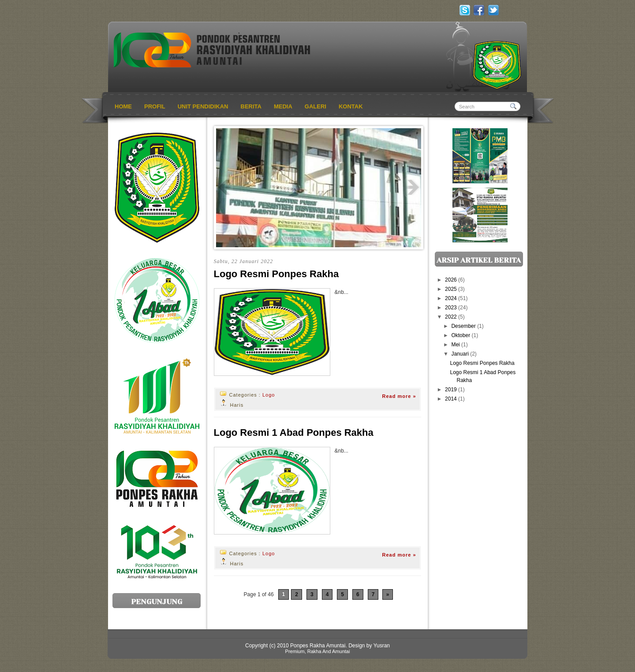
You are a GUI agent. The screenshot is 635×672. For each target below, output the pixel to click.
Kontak (351, 106)
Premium (295, 651)
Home (123, 106)
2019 (452, 390)
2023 (452, 308)
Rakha (314, 651)
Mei (456, 345)
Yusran (382, 646)
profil (155, 106)
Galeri (316, 106)
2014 (452, 399)
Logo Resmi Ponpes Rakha (276, 274)
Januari (461, 354)
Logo (269, 395)
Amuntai (341, 651)
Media (283, 106)
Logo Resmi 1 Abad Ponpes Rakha (294, 433)
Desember (464, 326)
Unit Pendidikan (203, 106)
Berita (251, 106)
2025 (452, 289)
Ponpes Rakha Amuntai (318, 646)
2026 (452, 280)
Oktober (461, 335)
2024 (452, 298)
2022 (452, 317)
